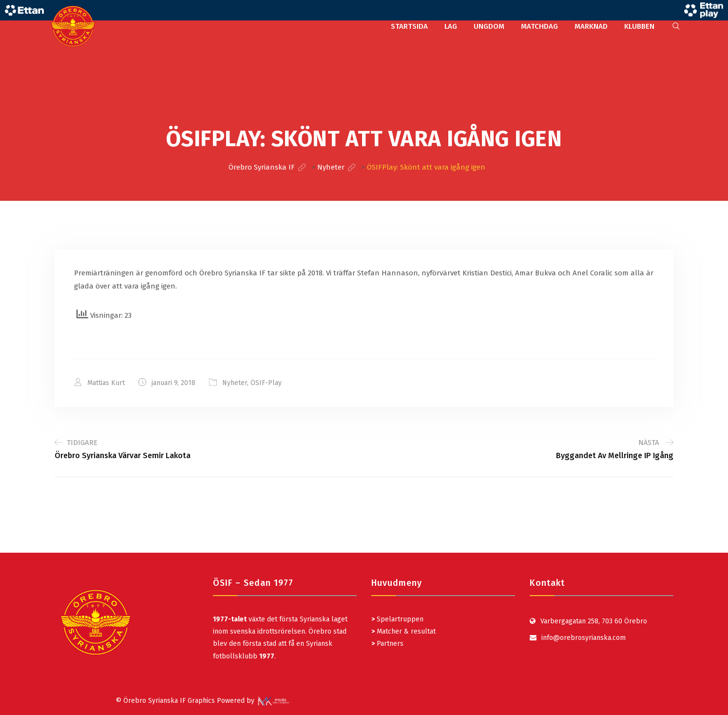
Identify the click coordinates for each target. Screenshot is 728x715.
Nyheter (235, 383)
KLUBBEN (639, 26)
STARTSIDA (409, 26)
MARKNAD (591, 26)
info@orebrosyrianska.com (584, 638)
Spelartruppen (399, 619)
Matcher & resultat (403, 631)
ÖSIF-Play (266, 383)
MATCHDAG (539, 26)
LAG (451, 26)
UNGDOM (489, 26)
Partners (387, 644)
